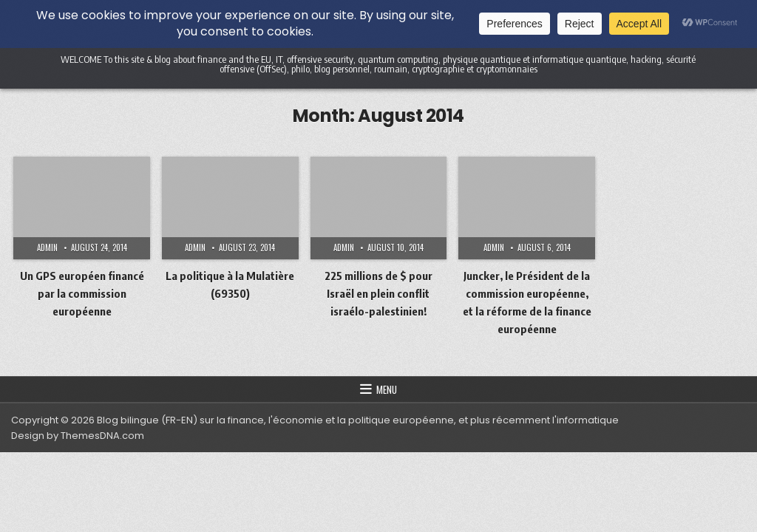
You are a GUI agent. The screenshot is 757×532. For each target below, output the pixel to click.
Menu (387, 389)
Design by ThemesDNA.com (78, 436)
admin (47, 248)
